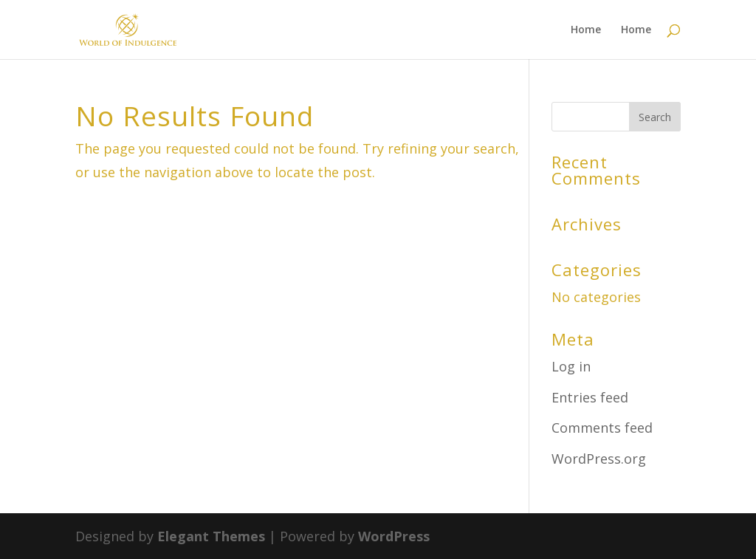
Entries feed (590, 397)
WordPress (394, 536)
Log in (571, 366)
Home (586, 30)
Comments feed (602, 428)
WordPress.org (599, 459)
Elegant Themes (211, 536)
